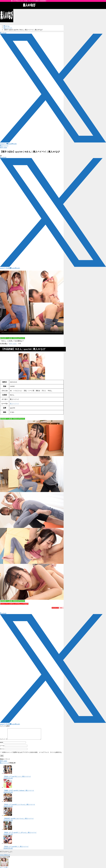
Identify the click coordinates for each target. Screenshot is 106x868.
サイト (2, 751)
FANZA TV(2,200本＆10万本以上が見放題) (14, 604)
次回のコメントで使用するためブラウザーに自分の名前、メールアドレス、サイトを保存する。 (33, 754)
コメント (4, 741)
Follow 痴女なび (5, 857)
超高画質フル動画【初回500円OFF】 (13, 338)
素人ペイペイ (4, 146)
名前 (1, 744)
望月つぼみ (4, 147)
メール (2, 748)
